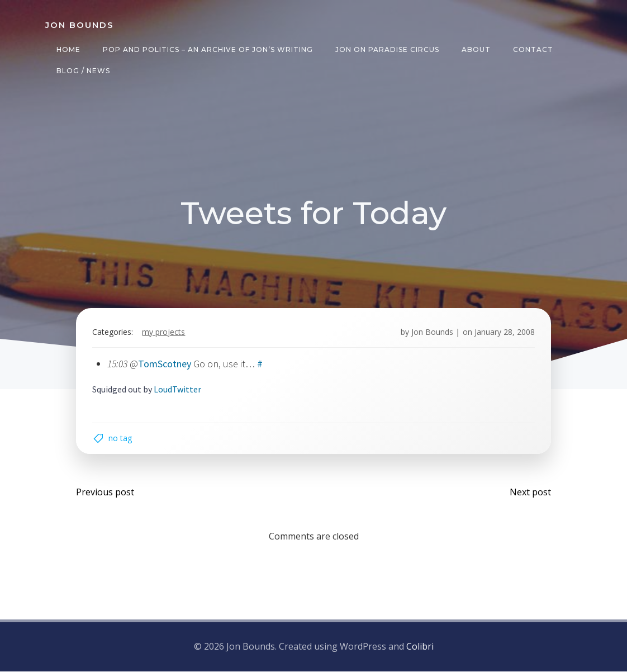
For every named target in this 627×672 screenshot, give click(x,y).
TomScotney (165, 364)
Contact (533, 49)
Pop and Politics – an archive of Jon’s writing (208, 49)
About (476, 49)
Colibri (420, 647)
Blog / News (83, 71)
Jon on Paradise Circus (387, 49)
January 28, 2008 (504, 332)
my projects (164, 332)
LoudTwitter (178, 390)
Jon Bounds (432, 332)
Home (68, 49)
